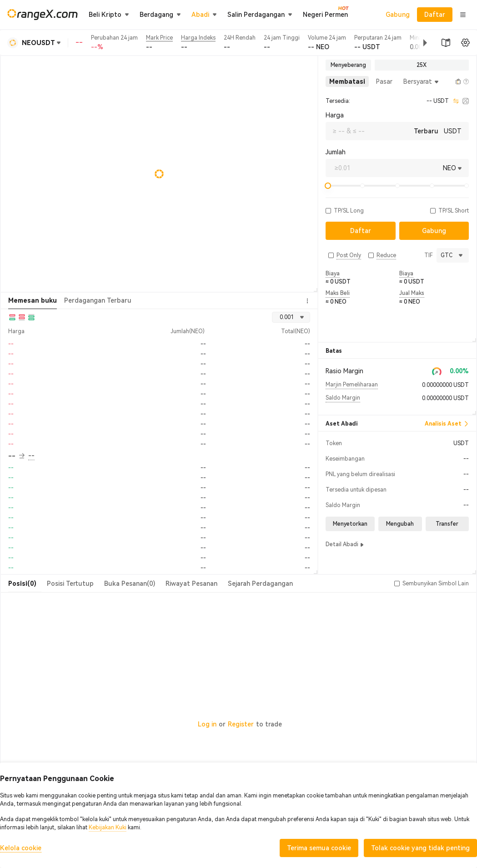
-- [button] (16, 456)
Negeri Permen (325, 14)
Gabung (398, 15)
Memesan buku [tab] (33, 300)
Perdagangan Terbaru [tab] (98, 300)
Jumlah (336, 152)
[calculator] (466, 101)
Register (241, 724)
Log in (207, 724)
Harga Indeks (198, 38)
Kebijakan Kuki (108, 827)
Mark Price (159, 38)
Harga (335, 115)
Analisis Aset (447, 424)
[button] (418, 43)
